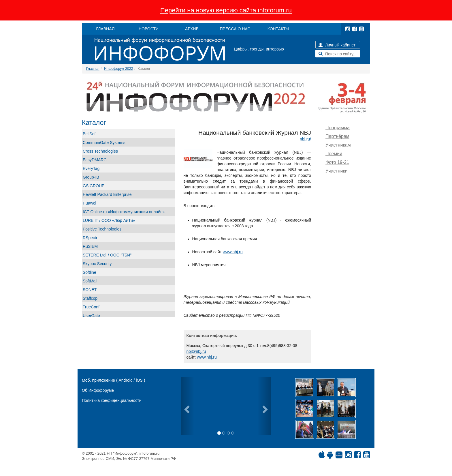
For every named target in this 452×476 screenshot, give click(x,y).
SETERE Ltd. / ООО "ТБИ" (107, 255)
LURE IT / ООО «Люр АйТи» (109, 220)
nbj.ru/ (305, 139)
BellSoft (90, 134)
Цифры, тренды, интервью (259, 49)
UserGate (91, 316)
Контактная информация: (212, 336)
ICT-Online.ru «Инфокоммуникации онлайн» (124, 212)
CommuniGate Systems (104, 143)
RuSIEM (90, 246)
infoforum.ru (149, 453)
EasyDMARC (95, 160)
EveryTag (91, 168)
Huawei (90, 203)
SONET (90, 290)
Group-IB (91, 177)
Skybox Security (97, 264)
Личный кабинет (337, 45)
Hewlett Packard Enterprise (107, 194)
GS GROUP (94, 186)
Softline (90, 272)
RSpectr (90, 238)
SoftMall (90, 281)
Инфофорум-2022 (118, 69)
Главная (93, 69)
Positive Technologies (102, 229)
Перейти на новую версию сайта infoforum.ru (226, 10)
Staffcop (90, 298)
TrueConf (91, 307)
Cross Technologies (100, 151)
